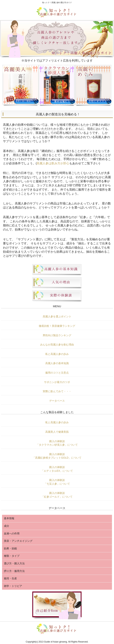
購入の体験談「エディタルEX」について (57, 469)
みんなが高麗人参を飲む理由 (57, 345)
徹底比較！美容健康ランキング (57, 326)
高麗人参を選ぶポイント (57, 316)
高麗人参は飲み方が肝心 (53, 163)
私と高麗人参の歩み (57, 354)
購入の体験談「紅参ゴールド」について (57, 495)
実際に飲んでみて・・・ (57, 391)
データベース (57, 401)
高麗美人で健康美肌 (57, 432)
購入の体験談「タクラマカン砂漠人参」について (57, 443)
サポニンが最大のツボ (57, 382)
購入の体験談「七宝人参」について (57, 482)
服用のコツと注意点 (57, 373)
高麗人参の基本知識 (57, 363)
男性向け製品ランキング (57, 335)
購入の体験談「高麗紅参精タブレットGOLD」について (57, 456)
